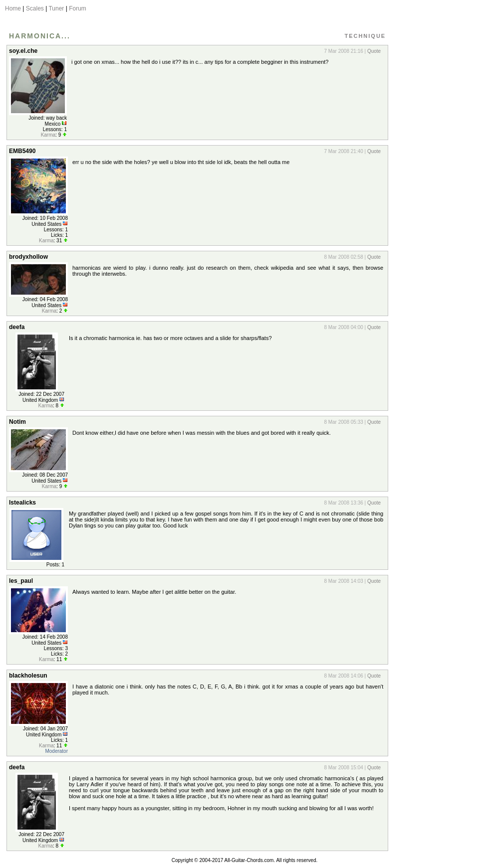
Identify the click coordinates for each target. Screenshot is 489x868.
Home (13, 8)
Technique (365, 36)
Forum (78, 8)
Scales (35, 8)
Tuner (56, 8)
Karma (48, 135)
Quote (374, 51)
